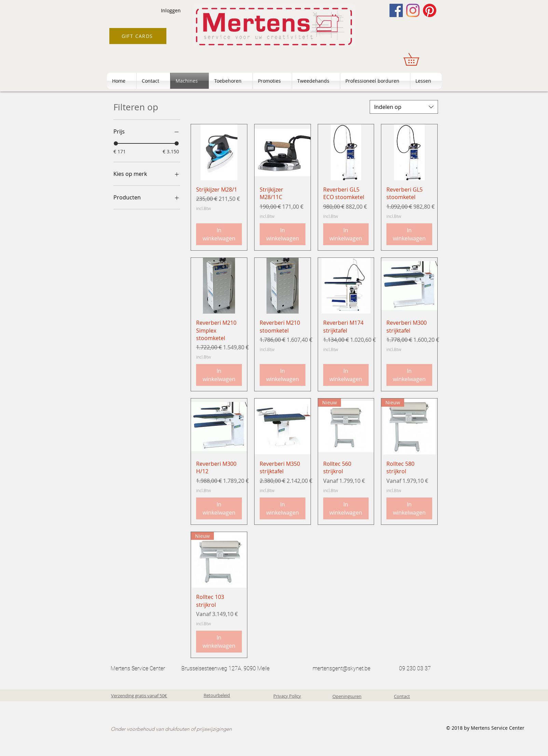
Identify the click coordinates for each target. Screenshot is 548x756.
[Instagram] (413, 10)
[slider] (116, 143)
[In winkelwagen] (219, 234)
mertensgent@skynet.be (341, 668)
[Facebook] (396, 10)
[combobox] (404, 107)
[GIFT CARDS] (138, 36)
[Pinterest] (430, 10)
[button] (417, 59)
